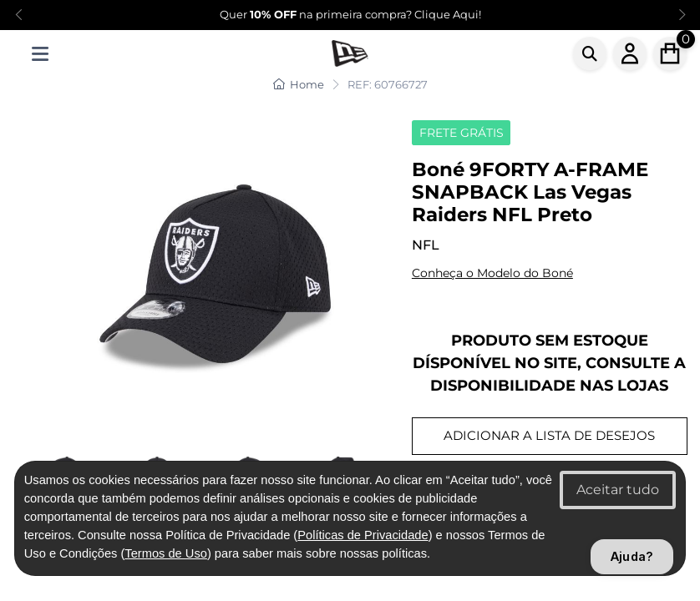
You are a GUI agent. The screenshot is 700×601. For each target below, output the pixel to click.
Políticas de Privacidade (363, 535)
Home (299, 84)
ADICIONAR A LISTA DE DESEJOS (549, 435)
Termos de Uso (166, 553)
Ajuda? (632, 556)
